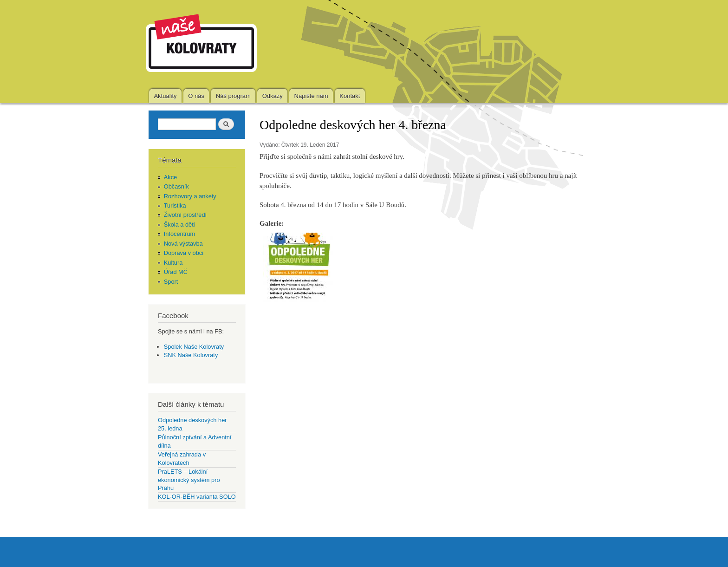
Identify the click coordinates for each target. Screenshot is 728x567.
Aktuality (165, 96)
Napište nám (311, 96)
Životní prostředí (185, 215)
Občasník (176, 186)
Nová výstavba (183, 244)
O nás (196, 96)
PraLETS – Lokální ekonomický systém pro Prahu (189, 480)
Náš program (233, 96)
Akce (170, 177)
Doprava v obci (184, 253)
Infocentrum (180, 234)
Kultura (173, 263)
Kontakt (350, 96)
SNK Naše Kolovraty (191, 355)
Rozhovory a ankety (190, 196)
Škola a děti (179, 225)
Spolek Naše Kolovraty (194, 347)
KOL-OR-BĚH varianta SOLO (197, 497)
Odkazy (273, 96)
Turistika (175, 205)
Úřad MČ (176, 272)
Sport (171, 282)
